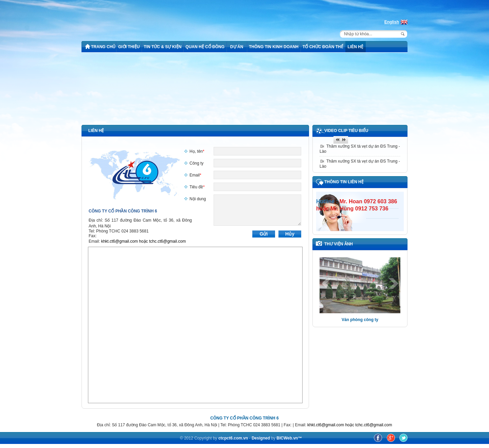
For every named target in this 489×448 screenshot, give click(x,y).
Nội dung (198, 199)
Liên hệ (96, 131)
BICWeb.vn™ (289, 438)
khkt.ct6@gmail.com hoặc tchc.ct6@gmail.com (143, 241)
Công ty (196, 163)
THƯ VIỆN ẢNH (339, 244)
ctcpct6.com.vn (233, 438)
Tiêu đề (197, 187)
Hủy (290, 234)
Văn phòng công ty (360, 320)
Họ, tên (197, 151)
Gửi (264, 234)
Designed (261, 438)
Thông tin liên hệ (344, 182)
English (392, 22)
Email (195, 175)
